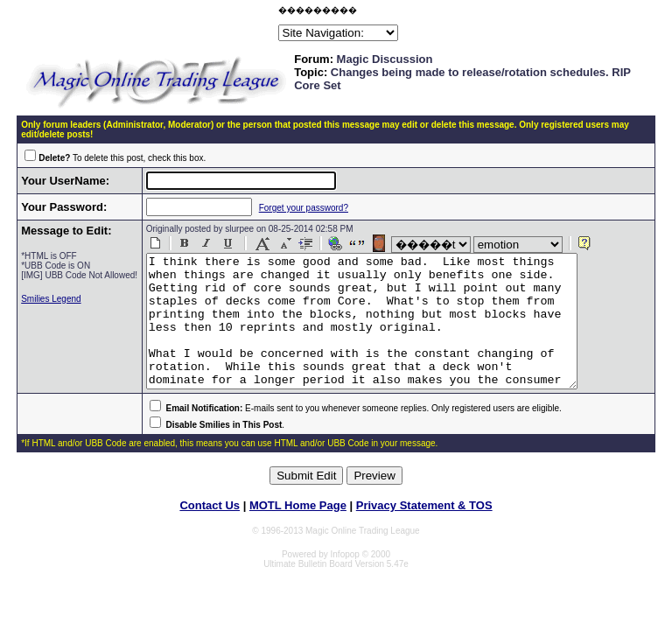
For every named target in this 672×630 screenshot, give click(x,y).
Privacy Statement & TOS (424, 532)
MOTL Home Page (298, 532)
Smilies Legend (51, 308)
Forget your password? (290, 208)
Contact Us (210, 532)
